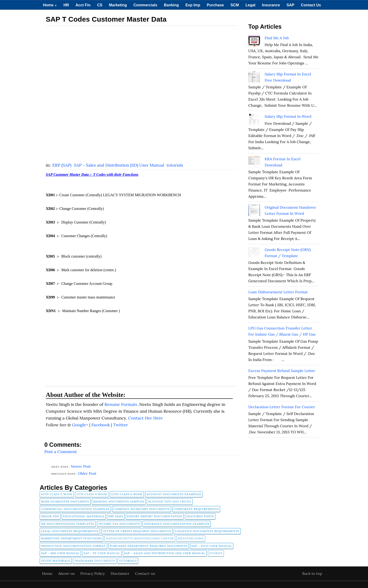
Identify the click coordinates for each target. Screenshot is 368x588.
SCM (235, 5)
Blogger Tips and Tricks (170, 501)
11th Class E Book (92, 494)
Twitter (121, 425)
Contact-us (145, 573)
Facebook (101, 425)
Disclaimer (121, 573)
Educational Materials (84, 516)
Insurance (271, 5)
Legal (250, 5)
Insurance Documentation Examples (177, 524)
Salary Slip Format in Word (288, 116)
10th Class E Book (57, 494)
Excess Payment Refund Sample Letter (282, 371)
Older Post (87, 473)
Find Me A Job (277, 38)
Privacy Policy (93, 573)
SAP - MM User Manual (60, 553)
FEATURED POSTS (200, 516)
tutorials (175, 165)
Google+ (80, 425)
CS (100, 5)
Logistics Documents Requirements (207, 531)
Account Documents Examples (174, 494)
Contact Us (311, 5)
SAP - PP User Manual (102, 553)
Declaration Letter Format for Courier (282, 407)
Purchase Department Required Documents (149, 546)
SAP (290, 5)
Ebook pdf (50, 516)
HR (66, 5)
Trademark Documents (95, 561)
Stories (216, 553)
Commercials (146, 5)
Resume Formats (121, 404)
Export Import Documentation (155, 516)
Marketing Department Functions (71, 538)
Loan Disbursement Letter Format (278, 292)
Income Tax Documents (119, 524)
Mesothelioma (191, 538)
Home (50, 5)
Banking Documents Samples (119, 501)
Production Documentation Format (73, 546)
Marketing (118, 5)
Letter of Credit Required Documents (137, 531)
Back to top (312, 573)
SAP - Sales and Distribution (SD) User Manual (120, 165)
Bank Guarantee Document (65, 501)
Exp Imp (193, 5)
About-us (67, 573)
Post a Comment (61, 452)
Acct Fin (83, 5)
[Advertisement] (141, 62)
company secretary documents (142, 509)
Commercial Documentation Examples (75, 509)
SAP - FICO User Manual (212, 546)
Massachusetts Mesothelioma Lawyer (140, 538)
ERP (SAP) (62, 165)
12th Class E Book (127, 494)
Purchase (215, 5)
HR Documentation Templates (68, 524)
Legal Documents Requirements (70, 531)
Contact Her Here (146, 418)
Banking (171, 5)
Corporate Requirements (196, 509)
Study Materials (56, 561)
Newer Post (81, 466)
